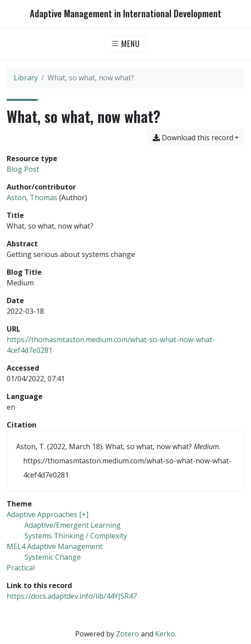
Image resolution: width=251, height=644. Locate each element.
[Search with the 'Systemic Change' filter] (53, 557)
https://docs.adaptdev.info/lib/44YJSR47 (72, 596)
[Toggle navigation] (125, 43)
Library (26, 78)
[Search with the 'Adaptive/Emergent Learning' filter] (73, 525)
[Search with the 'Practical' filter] (21, 568)
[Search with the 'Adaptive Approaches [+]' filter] (48, 514)
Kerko (165, 634)
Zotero (127, 634)
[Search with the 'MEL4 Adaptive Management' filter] (55, 546)
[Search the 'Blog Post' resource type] (23, 169)
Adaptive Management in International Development (125, 14)
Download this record (193, 138)
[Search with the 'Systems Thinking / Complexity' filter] (76, 536)
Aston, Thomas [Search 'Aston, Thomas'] (32, 198)
